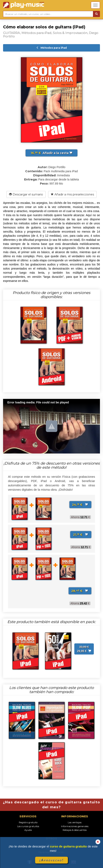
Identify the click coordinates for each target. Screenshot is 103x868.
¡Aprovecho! (51, 860)
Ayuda (28, 830)
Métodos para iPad (51, 48)
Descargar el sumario (26, 194)
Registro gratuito (28, 822)
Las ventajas (75, 822)
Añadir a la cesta (51, 153)
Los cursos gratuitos (28, 826)
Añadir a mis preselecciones (72, 194)
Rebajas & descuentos (75, 830)
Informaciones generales (75, 826)
